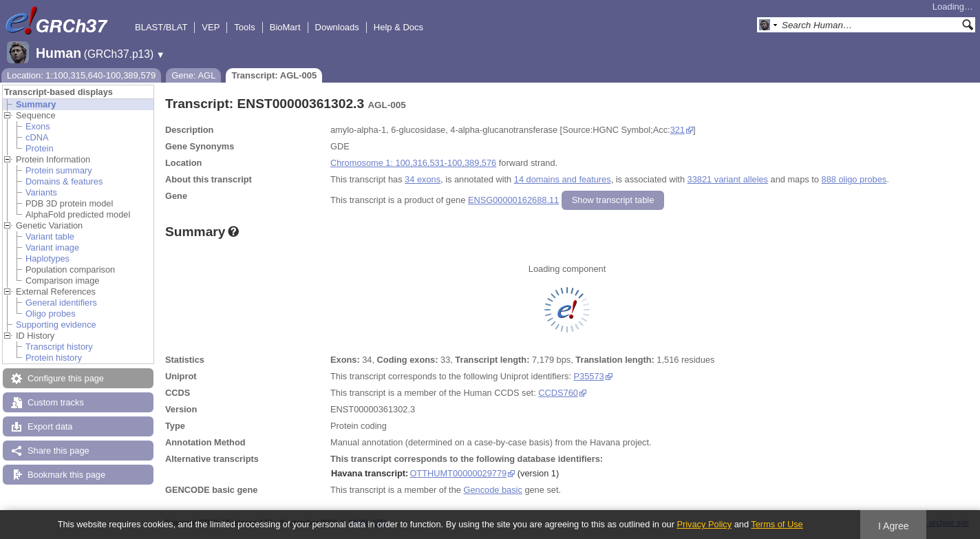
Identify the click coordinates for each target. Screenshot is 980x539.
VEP (211, 27)
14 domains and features (563, 179)
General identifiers (61, 303)
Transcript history (59, 347)
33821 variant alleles (728, 179)
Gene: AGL (193, 75)
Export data (50, 426)
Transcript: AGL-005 (274, 75)
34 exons (423, 179)
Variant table (50, 236)
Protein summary (59, 170)
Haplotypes (47, 258)
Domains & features (64, 181)
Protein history (54, 358)
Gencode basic (492, 490)
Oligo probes (51, 314)
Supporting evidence (56, 325)
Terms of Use (777, 524)
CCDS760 (558, 393)
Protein (40, 148)
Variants (41, 192)
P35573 (589, 376)
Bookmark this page (66, 475)
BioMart (285, 27)
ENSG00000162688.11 (513, 200)
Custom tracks (56, 402)
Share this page (58, 451)
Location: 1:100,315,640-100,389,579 (81, 75)
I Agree (894, 526)
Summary (36, 104)
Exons (38, 126)
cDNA (37, 137)
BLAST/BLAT (161, 27)
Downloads (337, 27)
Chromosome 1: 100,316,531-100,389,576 (413, 163)
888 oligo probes (854, 179)
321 (678, 130)
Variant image (52, 247)
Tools (244, 27)
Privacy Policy (704, 524)
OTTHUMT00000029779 (458, 473)
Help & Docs (398, 27)
